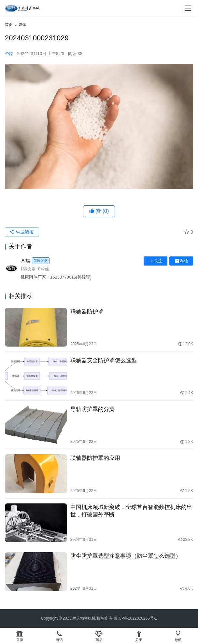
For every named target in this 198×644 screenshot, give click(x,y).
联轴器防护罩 (87, 312)
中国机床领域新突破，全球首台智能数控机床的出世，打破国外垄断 (131, 511)
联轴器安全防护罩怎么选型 (104, 360)
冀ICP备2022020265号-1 (135, 618)
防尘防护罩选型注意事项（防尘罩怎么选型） (126, 556)
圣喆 (9, 54)
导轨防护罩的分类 (92, 409)
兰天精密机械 (84, 618)
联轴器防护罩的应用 (95, 458)
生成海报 (21, 232)
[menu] (188, 8)
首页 (9, 25)
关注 (156, 261)
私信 (181, 261)
